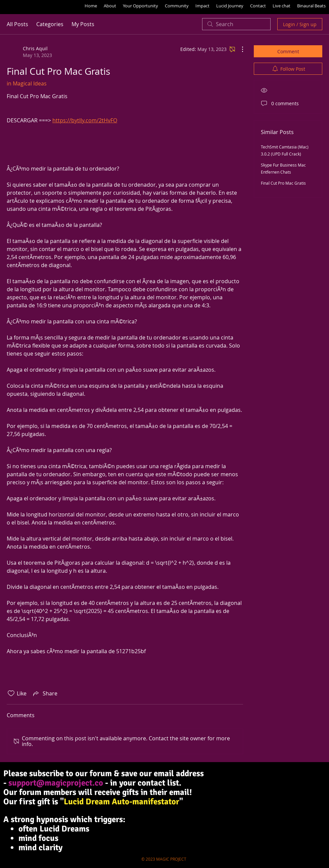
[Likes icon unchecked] (11, 693)
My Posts (83, 24)
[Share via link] (45, 693)
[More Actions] (239, 49)
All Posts (17, 24)
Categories (50, 24)
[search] (236, 24)
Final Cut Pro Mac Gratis (283, 183)
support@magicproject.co (56, 783)
